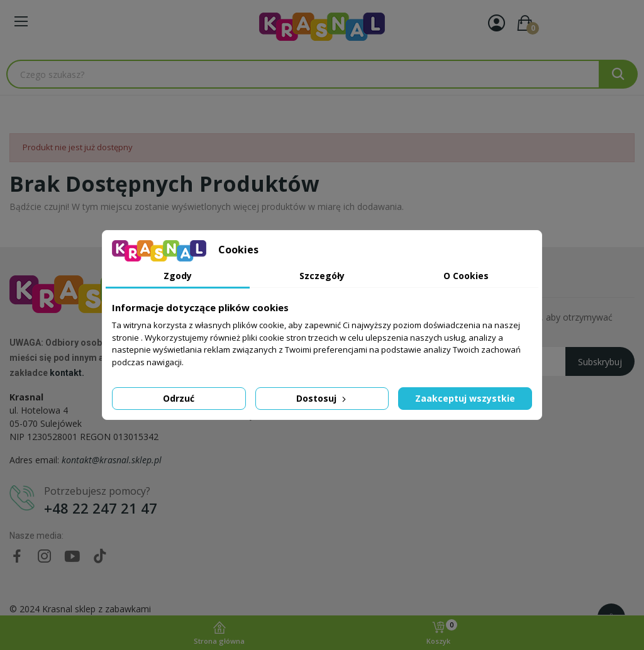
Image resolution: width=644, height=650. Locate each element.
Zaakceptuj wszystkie (465, 398)
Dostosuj (322, 398)
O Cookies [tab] (466, 276)
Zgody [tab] (178, 276)
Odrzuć (179, 398)
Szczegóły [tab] (322, 276)
